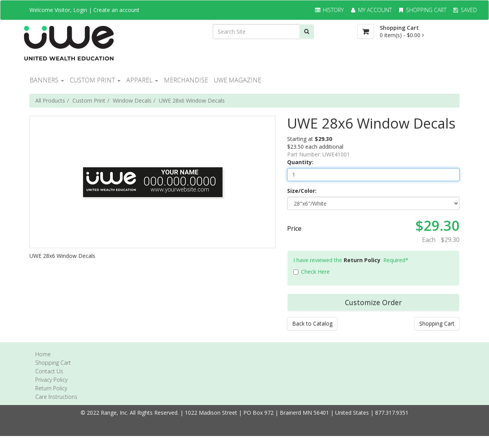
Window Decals (132, 100)
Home (43, 354)
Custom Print (89, 100)
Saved (465, 10)
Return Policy (362, 260)
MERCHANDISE (186, 80)
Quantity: (300, 162)
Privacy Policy (51, 380)
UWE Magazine (238, 80)
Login (80, 10)
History (329, 10)
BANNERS (47, 80)
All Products (50, 100)
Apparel (142, 80)
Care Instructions (56, 397)
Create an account (116, 10)
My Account (371, 10)
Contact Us (49, 371)
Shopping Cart (422, 10)
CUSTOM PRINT (95, 80)
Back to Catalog (312, 324)
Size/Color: (302, 191)
